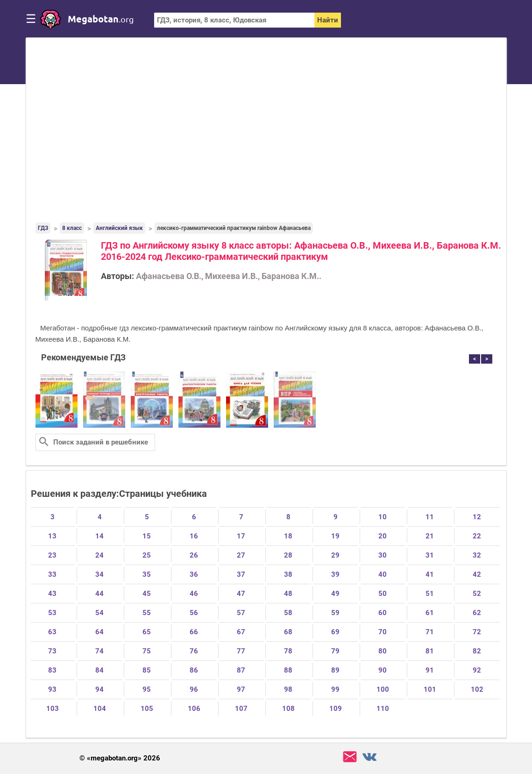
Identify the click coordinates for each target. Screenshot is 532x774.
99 (335, 689)
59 (335, 613)
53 (52, 613)
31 (430, 555)
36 (194, 574)
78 (288, 651)
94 (99, 689)
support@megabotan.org (350, 757)
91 (430, 670)
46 (194, 594)
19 (335, 536)
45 (147, 594)
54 (99, 613)
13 (52, 536)
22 (477, 536)
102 (477, 689)
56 (194, 613)
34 (99, 574)
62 (477, 613)
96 (194, 689)
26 (194, 555)
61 (430, 613)
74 (99, 651)
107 (241, 709)
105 (147, 709)
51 (430, 594)
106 (194, 709)
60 (383, 613)
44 (99, 594)
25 (147, 555)
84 (99, 670)
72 (477, 632)
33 (52, 574)
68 (288, 632)
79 (335, 651)
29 (335, 555)
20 (383, 536)
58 (288, 613)
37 (241, 574)
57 (241, 613)
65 (147, 632)
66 (194, 632)
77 (241, 651)
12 (477, 517)
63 (52, 632)
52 (477, 594)
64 (99, 632)
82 (477, 651)
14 (99, 536)
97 (241, 689)
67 (241, 632)
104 (100, 709)
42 (477, 574)
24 (99, 555)
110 (383, 709)
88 (288, 670)
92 (477, 670)
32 (477, 555)
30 (383, 555)
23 (52, 555)
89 (335, 670)
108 (288, 709)
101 (430, 689)
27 (241, 555)
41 (430, 574)
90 (383, 670)
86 (194, 670)
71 (430, 632)
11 (430, 517)
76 (194, 651)
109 (336, 709)
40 (383, 574)
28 (288, 555)
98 (288, 689)
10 (383, 517)
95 (147, 689)
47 (241, 594)
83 (52, 670)
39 (335, 574)
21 (430, 536)
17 (241, 536)
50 (383, 594)
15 (147, 536)
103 (53, 709)
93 (52, 689)
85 (147, 670)
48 (288, 594)
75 (147, 651)
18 (288, 536)
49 (335, 594)
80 (383, 651)
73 (52, 651)
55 (147, 613)
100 (383, 689)
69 (335, 632)
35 (147, 574)
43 (52, 594)
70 (383, 632)
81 (430, 651)
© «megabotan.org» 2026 (120, 758)
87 (241, 670)
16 (194, 536)
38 (288, 574)
